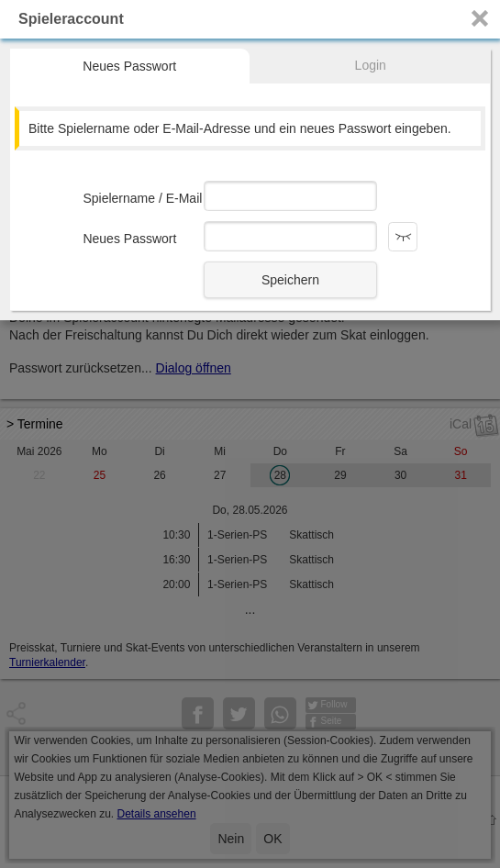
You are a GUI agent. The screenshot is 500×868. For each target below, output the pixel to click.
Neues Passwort (129, 66)
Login (371, 65)
